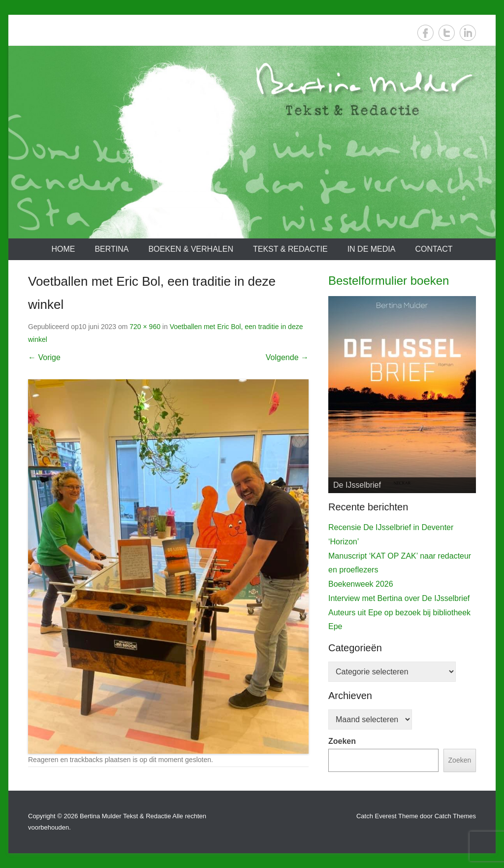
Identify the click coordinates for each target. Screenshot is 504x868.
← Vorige (44, 357)
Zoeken (342, 741)
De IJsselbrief (357, 485)
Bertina (111, 249)
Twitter (447, 33)
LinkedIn (468, 33)
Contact (434, 249)
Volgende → (287, 357)
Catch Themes (455, 816)
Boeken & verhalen (191, 249)
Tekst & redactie (290, 249)
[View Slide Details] (402, 395)
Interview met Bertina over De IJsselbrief (399, 598)
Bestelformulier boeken (389, 281)
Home (63, 249)
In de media (372, 249)
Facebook (425, 33)
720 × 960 (145, 327)
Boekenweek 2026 (361, 584)
